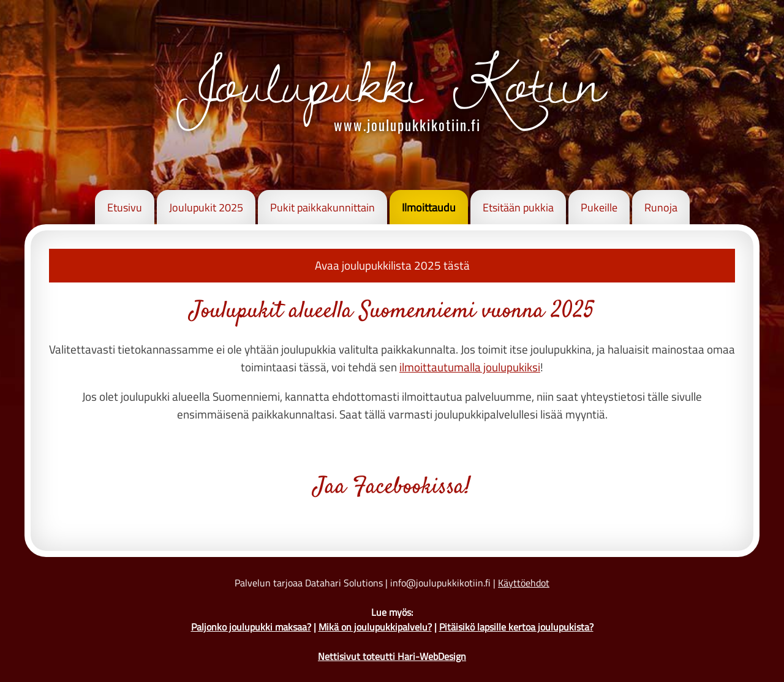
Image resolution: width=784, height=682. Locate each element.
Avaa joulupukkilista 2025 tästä (392, 265)
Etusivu (125, 207)
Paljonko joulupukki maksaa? (251, 627)
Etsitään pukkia (518, 207)
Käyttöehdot (524, 583)
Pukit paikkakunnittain (322, 207)
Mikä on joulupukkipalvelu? (375, 627)
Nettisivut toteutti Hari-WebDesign (392, 656)
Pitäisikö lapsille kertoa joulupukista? (516, 627)
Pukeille (599, 207)
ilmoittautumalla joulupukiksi (470, 367)
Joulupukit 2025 (206, 207)
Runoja (661, 207)
